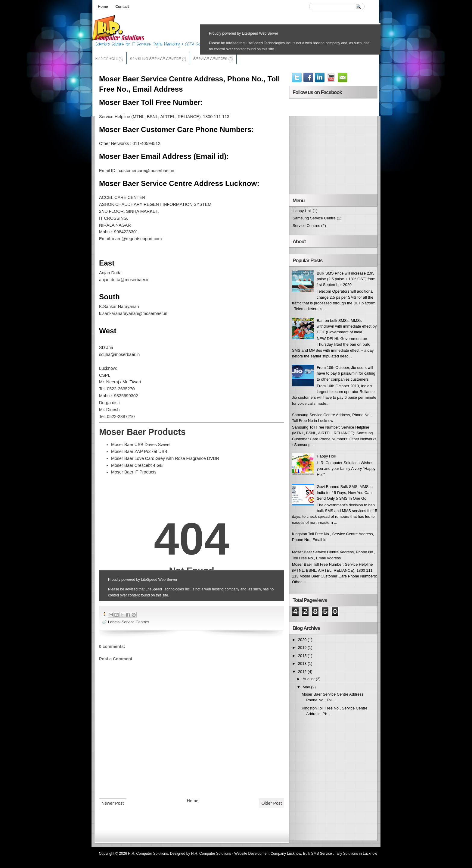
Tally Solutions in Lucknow (356, 854)
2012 (303, 672)
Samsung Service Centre (155, 58)
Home (103, 7)
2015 (303, 656)
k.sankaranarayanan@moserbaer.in (133, 313)
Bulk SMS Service (318, 854)
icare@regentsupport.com (137, 239)
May (307, 687)
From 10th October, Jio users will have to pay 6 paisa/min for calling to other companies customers (346, 373)
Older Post (272, 803)
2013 (303, 664)
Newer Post (113, 803)
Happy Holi (106, 58)
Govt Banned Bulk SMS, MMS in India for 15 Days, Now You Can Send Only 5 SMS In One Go (345, 492)
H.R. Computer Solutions (148, 854)
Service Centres (210, 58)
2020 (303, 640)
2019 (303, 648)
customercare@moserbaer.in (147, 171)
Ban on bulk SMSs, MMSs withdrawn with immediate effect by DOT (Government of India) (347, 326)
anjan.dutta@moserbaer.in (124, 280)
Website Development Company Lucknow (268, 854)
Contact (122, 7)
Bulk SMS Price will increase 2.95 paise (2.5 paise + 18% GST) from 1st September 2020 (346, 279)
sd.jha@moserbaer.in (119, 354)
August (309, 679)
